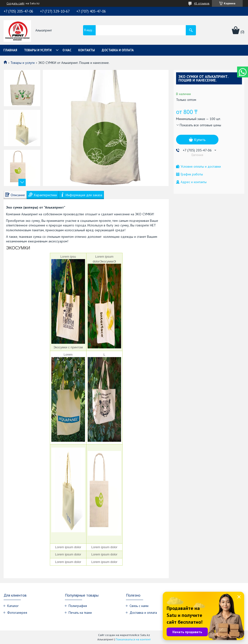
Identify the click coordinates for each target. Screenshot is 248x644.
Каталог (13, 606)
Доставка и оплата (118, 50)
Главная (10, 50)
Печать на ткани (80, 613)
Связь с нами (139, 606)
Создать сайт (15, 3)
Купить (200, 140)
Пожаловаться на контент (133, 639)
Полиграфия (78, 606)
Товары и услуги (38, 50)
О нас (67, 50)
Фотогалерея (17, 613)
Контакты (87, 50)
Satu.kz (145, 635)
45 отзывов (202, 3)
